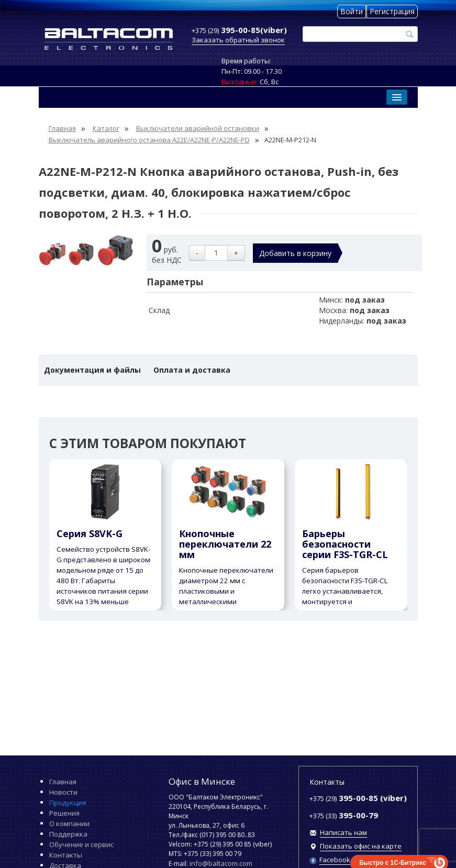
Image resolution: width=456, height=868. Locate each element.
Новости (63, 792)
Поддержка (68, 834)
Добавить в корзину (295, 253)
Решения (64, 813)
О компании (69, 824)
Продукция (68, 803)
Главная (63, 782)
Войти (352, 11)
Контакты (66, 855)
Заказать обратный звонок (238, 40)
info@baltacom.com (221, 863)
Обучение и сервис (81, 844)
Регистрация (392, 11)
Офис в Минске (202, 781)
